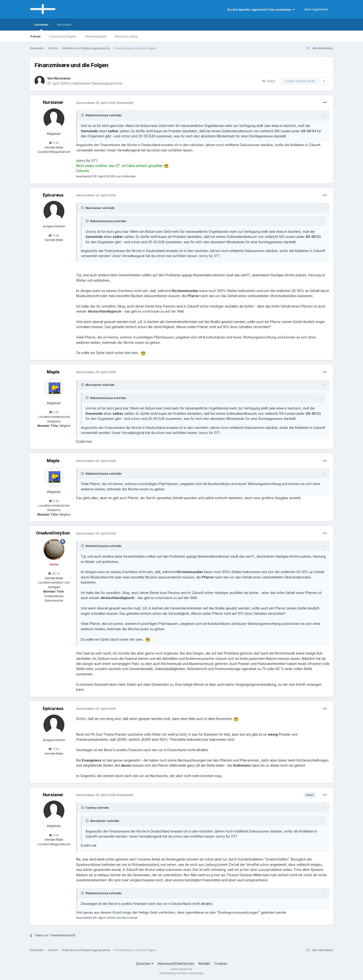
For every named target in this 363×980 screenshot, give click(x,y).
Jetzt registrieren (316, 9)
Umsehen (41, 27)
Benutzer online (126, 36)
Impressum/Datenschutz (176, 963)
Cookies (221, 963)
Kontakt (204, 963)
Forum (36, 36)
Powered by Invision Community (181, 973)
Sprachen (145, 963)
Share (269, 81)
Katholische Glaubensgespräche (97, 83)
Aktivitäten (64, 25)
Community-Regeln (63, 36)
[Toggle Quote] (83, 115)
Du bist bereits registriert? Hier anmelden (261, 9)
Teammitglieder (96, 36)
